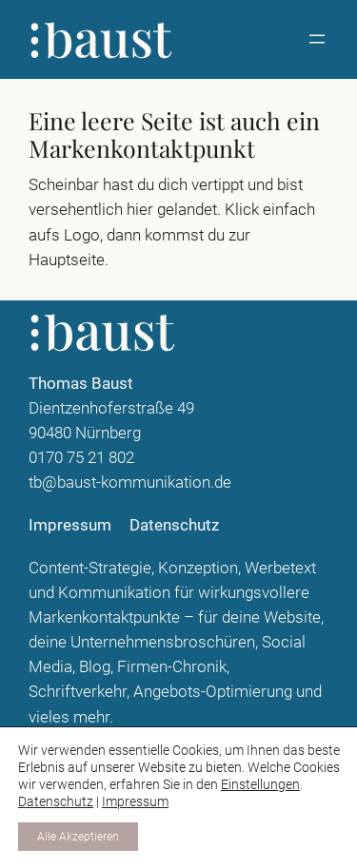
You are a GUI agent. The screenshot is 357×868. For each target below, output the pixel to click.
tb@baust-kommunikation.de (130, 482)
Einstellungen (260, 784)
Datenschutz (56, 801)
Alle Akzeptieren (78, 837)
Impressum (135, 801)
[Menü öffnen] (317, 39)
